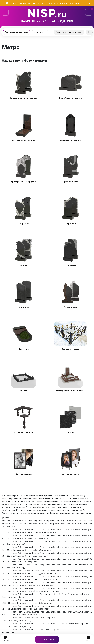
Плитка (70, 432)
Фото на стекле (70, 474)
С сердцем (23, 223)
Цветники (23, 349)
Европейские (70, 307)
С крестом (71, 223)
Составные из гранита (24, 140)
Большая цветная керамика (69, 32)
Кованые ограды (70, 349)
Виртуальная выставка (17, 32)
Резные (24, 265)
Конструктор (40, 32)
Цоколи (24, 391)
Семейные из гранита (70, 98)
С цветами (70, 265)
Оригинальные (70, 182)
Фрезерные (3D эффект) (23, 182)
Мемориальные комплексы (71, 391)
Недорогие (24, 307)
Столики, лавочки (23, 432)
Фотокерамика (24, 474)
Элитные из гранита (70, 140)
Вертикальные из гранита (24, 98)
